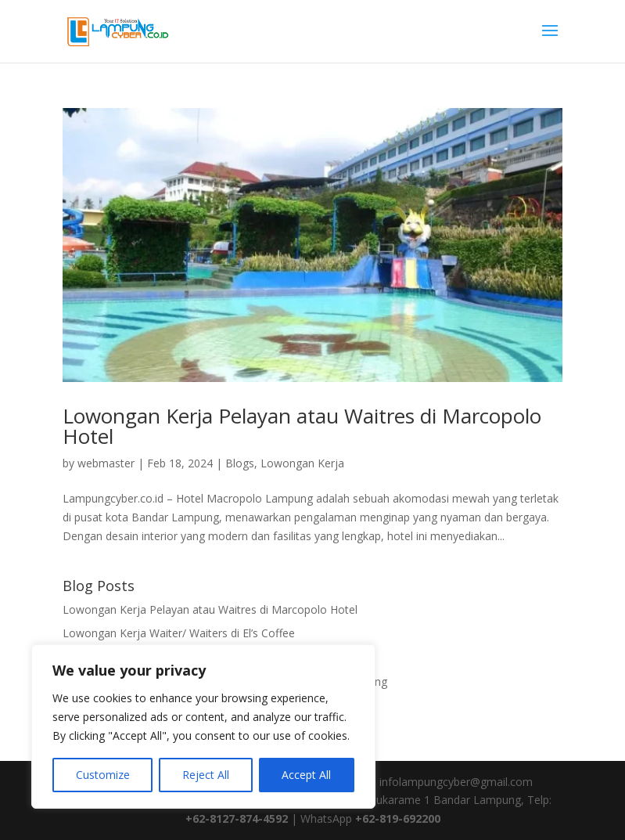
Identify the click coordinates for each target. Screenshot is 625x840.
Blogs (240, 463)
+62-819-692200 (398, 818)
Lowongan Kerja (302, 463)
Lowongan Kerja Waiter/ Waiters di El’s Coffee (179, 633)
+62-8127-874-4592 (237, 818)
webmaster (106, 463)
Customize (103, 775)
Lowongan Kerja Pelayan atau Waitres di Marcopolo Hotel (302, 426)
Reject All (206, 775)
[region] (203, 726)
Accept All (306, 775)
